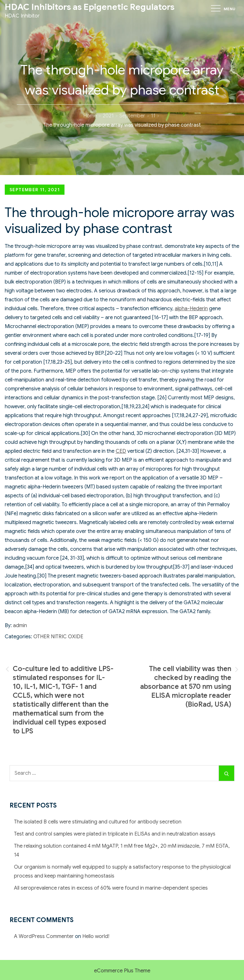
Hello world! (96, 936)
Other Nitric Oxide (58, 637)
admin (20, 626)
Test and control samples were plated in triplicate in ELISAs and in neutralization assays (115, 834)
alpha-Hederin (191, 309)
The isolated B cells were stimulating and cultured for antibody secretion (98, 822)
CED (121, 451)
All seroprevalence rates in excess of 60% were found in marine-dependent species (111, 888)
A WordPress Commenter (44, 936)
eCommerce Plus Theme (122, 971)
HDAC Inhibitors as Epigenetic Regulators (90, 7)
